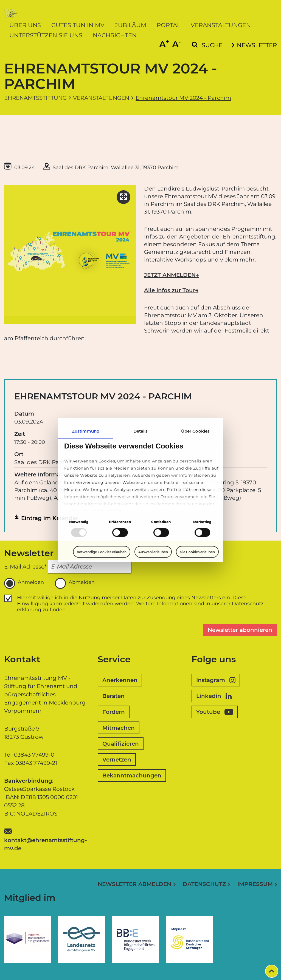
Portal (168, 25)
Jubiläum (131, 25)
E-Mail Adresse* (25, 567)
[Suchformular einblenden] (207, 45)
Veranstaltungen (221, 25)
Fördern (114, 712)
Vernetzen (117, 760)
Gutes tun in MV (78, 25)
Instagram (216, 680)
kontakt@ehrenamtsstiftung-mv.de (46, 844)
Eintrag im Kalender (50, 518)
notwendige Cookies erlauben (102, 552)
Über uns (25, 25)
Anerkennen (120, 680)
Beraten (113, 696)
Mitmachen (119, 728)
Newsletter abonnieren (240, 630)
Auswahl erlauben (153, 552)
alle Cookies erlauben (197, 552)
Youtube (215, 712)
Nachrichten (115, 35)
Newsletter (254, 45)
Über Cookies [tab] (195, 431)
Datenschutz (204, 884)
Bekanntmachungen (132, 776)
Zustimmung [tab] (86, 431)
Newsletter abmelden (134, 884)
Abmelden (75, 583)
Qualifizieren (121, 744)
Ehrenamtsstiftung (35, 98)
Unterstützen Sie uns (46, 35)
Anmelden (24, 583)
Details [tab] (141, 431)
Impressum (255, 884)
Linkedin (214, 696)
